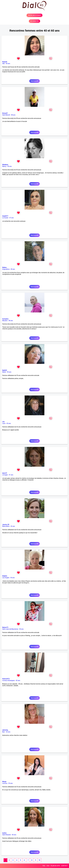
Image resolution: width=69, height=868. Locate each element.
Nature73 (5, 627)
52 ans (8, 732)
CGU (48, 866)
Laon (4, 423)
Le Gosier (5, 218)
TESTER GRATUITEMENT (35, 15)
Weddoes (5, 165)
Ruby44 (5, 62)
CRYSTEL (5, 730)
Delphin (5, 576)
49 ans (13, 269)
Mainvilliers (6, 526)
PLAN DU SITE (55, 866)
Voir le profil (34, 81)
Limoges (5, 475)
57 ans (12, 218)
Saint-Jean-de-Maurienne (10, 629)
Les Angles (6, 578)
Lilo (3, 422)
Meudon (5, 321)
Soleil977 (5, 216)
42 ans (9, 423)
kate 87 (5, 473)
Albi (3, 64)
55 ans (9, 372)
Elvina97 (5, 113)
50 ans (8, 64)
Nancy (4, 166)
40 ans (11, 321)
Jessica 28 (6, 525)
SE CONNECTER (34, 21)
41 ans (11, 475)
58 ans (13, 115)
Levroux (5, 783)
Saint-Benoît (6, 115)
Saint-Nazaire (7, 835)
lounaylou (5, 319)
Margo (4, 782)
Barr (4, 732)
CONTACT (64, 866)
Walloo (4, 267)
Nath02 (5, 370)
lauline (4, 833)
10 (39, 860)
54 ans (13, 578)
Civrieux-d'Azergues (8, 680)
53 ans (11, 783)
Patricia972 (6, 679)
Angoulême (6, 269)
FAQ (44, 866)
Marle (4, 372)
